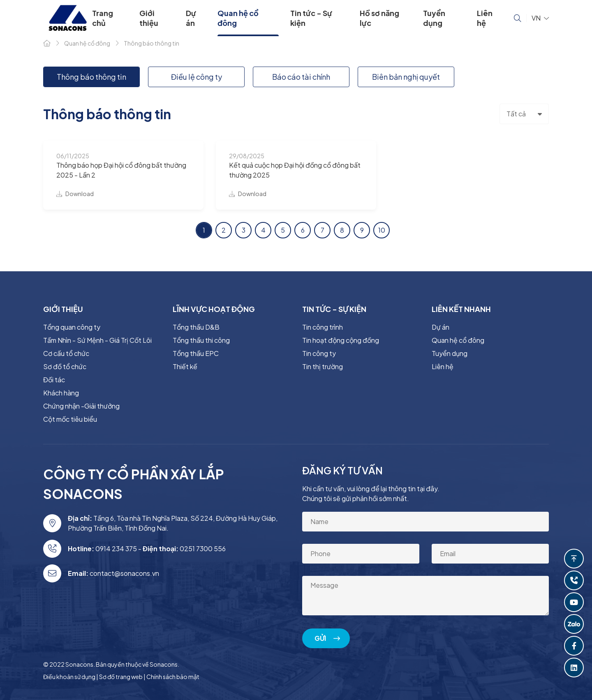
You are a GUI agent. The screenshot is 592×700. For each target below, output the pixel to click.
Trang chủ (103, 18)
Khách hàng (61, 393)
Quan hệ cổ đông (238, 18)
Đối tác (54, 380)
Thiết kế (185, 366)
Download (75, 194)
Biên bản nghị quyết (406, 77)
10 (382, 230)
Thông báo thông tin (91, 77)
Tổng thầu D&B (196, 327)
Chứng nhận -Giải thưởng (81, 406)
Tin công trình (323, 327)
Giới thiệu (149, 18)
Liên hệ (485, 18)
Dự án (191, 18)
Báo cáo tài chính (301, 77)
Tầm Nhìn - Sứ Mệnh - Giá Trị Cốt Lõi (97, 340)
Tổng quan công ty (72, 327)
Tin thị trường (323, 366)
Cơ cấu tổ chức (66, 353)
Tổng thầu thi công (201, 340)
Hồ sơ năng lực (379, 18)
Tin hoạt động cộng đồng (341, 340)
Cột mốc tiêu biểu (70, 419)
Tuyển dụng (434, 18)
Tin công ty (319, 353)
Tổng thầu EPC (196, 353)
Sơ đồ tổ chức (65, 366)
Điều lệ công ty (197, 77)
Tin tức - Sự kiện (311, 18)
